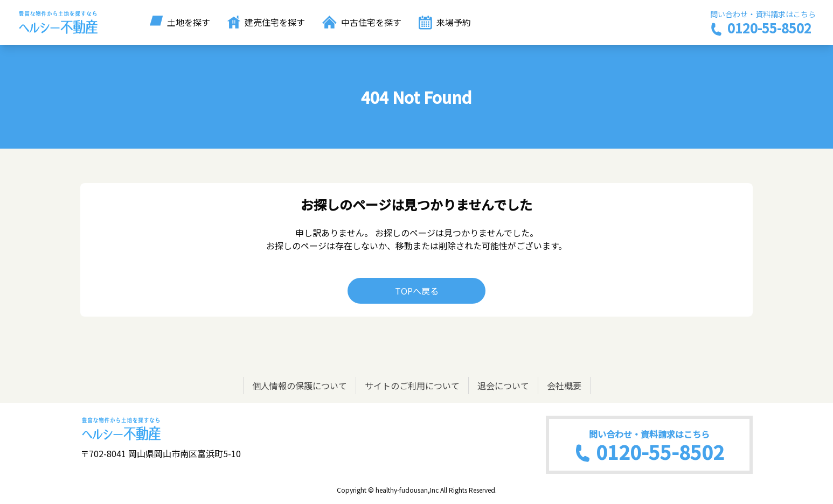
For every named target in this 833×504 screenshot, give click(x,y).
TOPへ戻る (417, 291)
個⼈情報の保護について (300, 386)
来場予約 (445, 22)
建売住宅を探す (266, 22)
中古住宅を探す (362, 22)
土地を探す (180, 22)
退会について (503, 386)
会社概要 (564, 386)
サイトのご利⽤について (412, 386)
